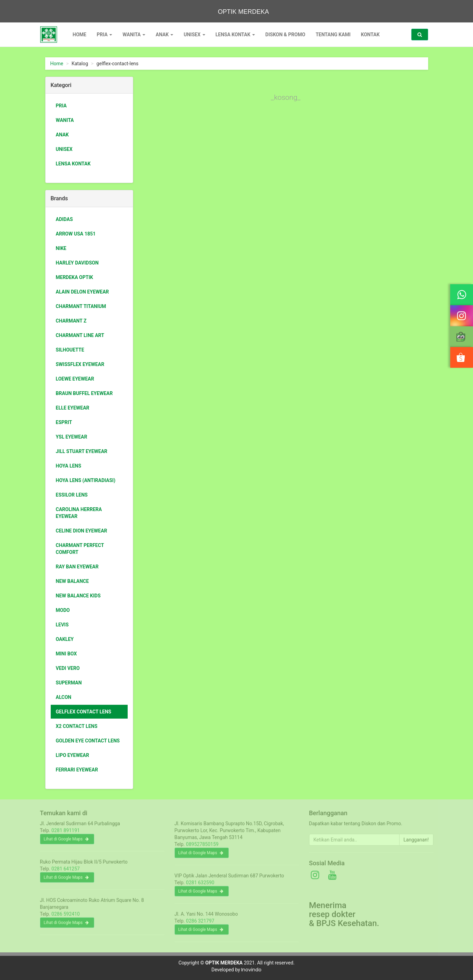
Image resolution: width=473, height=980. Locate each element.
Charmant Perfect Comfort (80, 549)
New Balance (72, 581)
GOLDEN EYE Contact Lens (88, 741)
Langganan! (416, 843)
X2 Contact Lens (77, 726)
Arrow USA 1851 (76, 234)
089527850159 (202, 847)
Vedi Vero (68, 668)
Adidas (65, 219)
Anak (164, 35)
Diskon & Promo (285, 35)
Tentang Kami (333, 35)
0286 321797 (200, 924)
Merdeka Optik (75, 277)
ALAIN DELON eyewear (82, 292)
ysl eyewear (72, 437)
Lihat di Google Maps (66, 842)
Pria (104, 35)
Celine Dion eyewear (82, 531)
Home (80, 35)
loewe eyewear (75, 379)
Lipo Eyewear (73, 755)
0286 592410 (66, 917)
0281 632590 (200, 886)
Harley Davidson (77, 263)
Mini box (66, 654)
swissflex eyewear (80, 364)
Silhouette (70, 350)
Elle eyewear (73, 408)
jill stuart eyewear (82, 451)
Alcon (64, 697)
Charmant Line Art (80, 335)
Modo (63, 610)
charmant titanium (81, 306)
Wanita (134, 35)
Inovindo (251, 970)
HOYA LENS (69, 466)
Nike (61, 248)
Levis (62, 625)
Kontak (370, 35)
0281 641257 (66, 872)
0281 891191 (66, 834)
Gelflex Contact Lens (84, 712)
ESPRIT (64, 422)
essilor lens (72, 495)
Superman (69, 683)
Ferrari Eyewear (77, 770)
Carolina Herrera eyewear (79, 513)
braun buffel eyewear (84, 393)
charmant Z (71, 321)
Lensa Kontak (235, 35)
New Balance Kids (78, 596)
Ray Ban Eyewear (77, 567)
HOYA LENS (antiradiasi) (86, 480)
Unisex (194, 35)
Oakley (65, 639)
